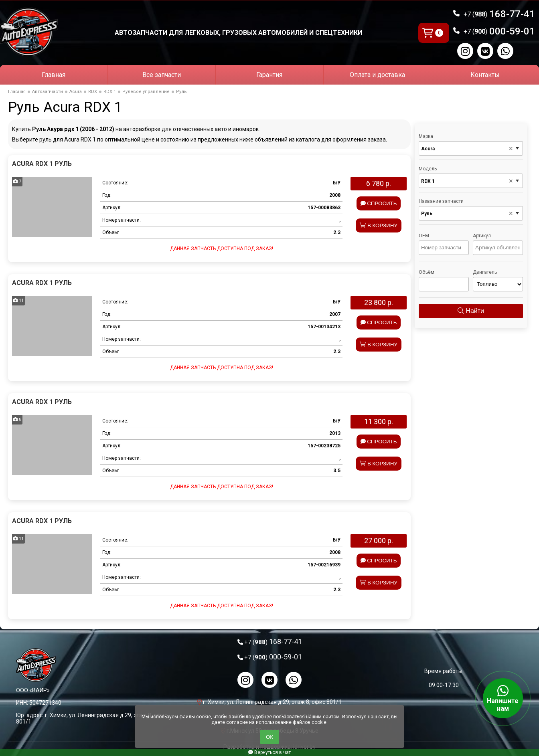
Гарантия (269, 75)
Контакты (485, 75)
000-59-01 (499, 31)
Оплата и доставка (377, 75)
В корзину (379, 225)
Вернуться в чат (269, 752)
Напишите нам (503, 698)
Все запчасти (162, 75)
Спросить (379, 203)
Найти (471, 311)
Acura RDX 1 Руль (42, 164)
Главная (54, 75)
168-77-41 (499, 14)
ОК (269, 737)
